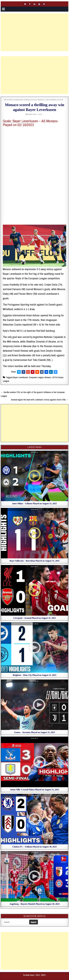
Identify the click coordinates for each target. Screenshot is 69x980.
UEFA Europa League (54, 100)
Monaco (41, 100)
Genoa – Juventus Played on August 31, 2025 (35, 732)
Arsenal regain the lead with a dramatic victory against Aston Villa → (40, 400)
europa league (30, 100)
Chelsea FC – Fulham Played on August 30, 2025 (34, 847)
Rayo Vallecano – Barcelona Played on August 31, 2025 (35, 561)
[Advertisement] (35, 32)
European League (36, 377)
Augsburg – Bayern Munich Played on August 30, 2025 (34, 904)
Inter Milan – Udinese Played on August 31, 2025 (34, 504)
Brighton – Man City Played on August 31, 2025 (34, 675)
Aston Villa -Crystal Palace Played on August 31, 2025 (34, 790)
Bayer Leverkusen (15, 100)
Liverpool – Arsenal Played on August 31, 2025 (34, 618)
